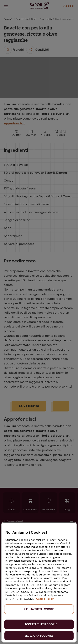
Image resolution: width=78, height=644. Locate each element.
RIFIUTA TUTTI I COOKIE (39, 609)
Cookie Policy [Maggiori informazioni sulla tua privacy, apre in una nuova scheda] (45, 599)
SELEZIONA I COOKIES (39, 636)
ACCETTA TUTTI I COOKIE (41, 624)
